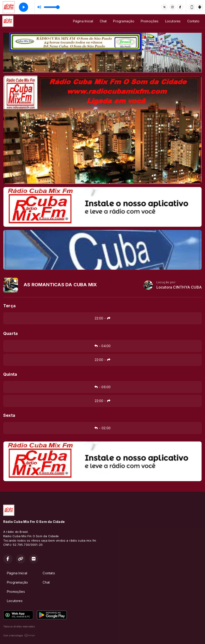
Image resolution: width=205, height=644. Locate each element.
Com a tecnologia (19, 635)
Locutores (173, 21)
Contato (193, 21)
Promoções (150, 21)
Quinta (10, 374)
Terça (9, 306)
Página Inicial (83, 21)
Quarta (10, 333)
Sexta (9, 415)
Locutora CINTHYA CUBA (179, 287)
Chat (103, 21)
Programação (124, 21)
